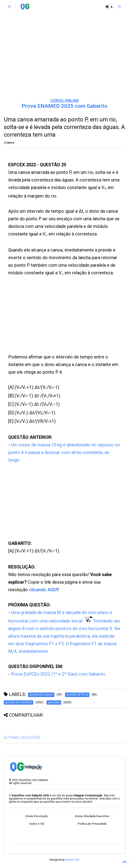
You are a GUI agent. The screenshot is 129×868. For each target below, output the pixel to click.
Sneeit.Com (72, 860)
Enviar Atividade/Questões (92, 816)
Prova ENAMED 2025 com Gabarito (64, 106)
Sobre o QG (37, 824)
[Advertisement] (65, 60)
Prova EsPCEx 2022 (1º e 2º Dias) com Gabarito (58, 674)
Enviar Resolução (37, 816)
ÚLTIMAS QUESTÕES (22, 738)
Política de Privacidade (92, 824)
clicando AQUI (43, 590)
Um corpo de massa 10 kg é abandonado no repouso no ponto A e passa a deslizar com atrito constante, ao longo (64, 452)
